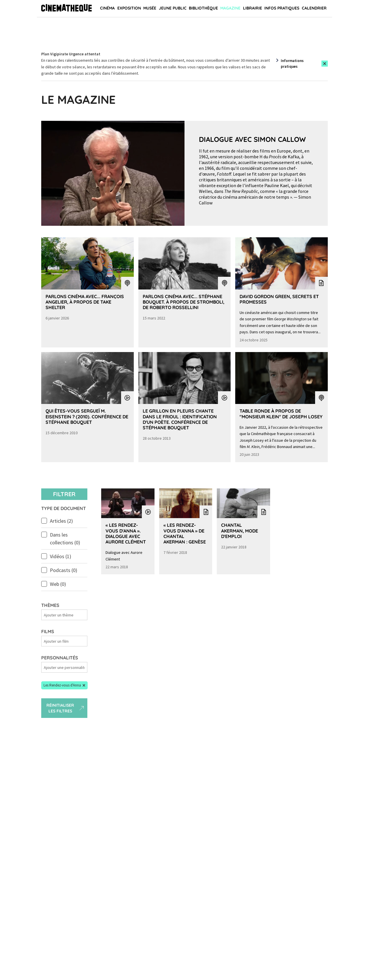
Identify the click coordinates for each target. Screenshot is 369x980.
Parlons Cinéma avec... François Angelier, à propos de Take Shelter (85, 302)
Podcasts (64, 570)
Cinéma (107, 8)
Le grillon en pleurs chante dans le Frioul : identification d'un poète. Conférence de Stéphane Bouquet (180, 419)
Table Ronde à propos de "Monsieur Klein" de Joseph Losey (281, 414)
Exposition (129, 8)
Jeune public (173, 8)
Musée (150, 8)
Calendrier (314, 8)
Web (58, 584)
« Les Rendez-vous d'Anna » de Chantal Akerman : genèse (185, 533)
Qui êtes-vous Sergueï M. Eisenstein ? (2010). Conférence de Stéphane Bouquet (87, 416)
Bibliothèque (203, 8)
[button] (64, 685)
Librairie (253, 8)
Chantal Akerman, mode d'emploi (240, 531)
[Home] (66, 9)
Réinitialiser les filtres (66, 708)
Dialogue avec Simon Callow (252, 139)
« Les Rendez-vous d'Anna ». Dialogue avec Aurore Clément (126, 533)
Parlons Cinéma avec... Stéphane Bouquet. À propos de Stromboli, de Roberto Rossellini (183, 302)
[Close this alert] (325, 64)
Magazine (230, 8)
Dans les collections (65, 539)
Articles (61, 521)
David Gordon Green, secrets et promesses (279, 299)
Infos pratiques (282, 8)
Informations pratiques (292, 64)
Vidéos (61, 556)
